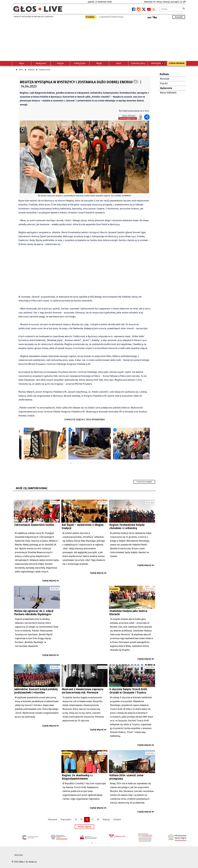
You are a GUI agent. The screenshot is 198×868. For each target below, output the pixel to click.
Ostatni (117, 820)
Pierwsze (53, 820)
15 (81, 820)
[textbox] (171, 9)
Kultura (31, 70)
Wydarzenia (45, 70)
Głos (21, 70)
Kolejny (106, 820)
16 (87, 820)
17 (92, 820)
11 (102, 463)
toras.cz (33, 862)
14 (76, 820)
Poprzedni (66, 820)
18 (98, 820)
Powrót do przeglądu (144, 482)
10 (98, 463)
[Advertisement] (99, 40)
